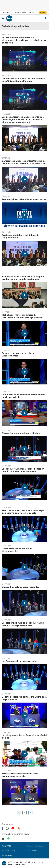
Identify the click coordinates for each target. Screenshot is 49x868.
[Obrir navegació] (3, 18)
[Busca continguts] (45, 18)
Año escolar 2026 (34, 13)
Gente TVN (6, 846)
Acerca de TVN (31, 851)
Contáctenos (7, 855)
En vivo (44, 12)
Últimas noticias (7, 13)
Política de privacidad (34, 846)
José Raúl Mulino (21, 13)
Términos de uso (9, 851)
